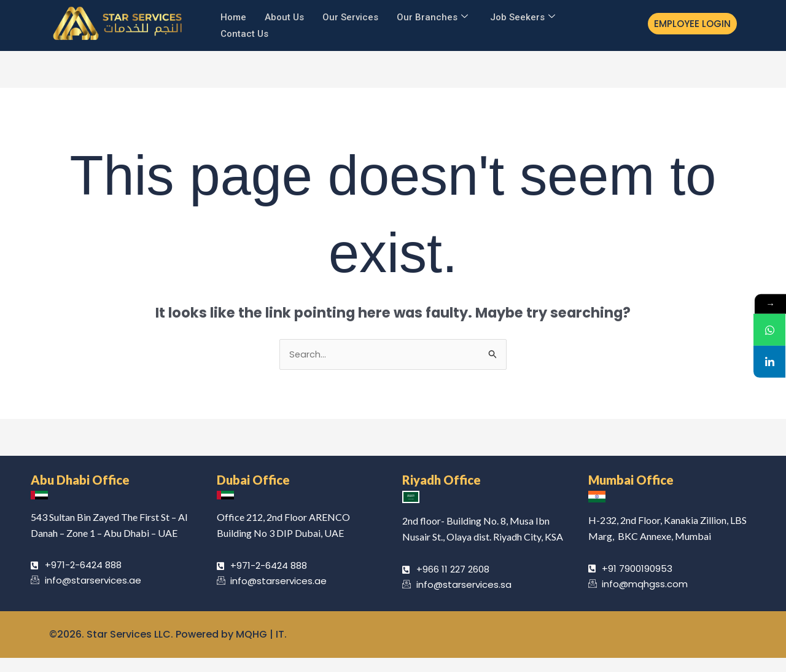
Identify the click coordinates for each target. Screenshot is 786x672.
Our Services (350, 16)
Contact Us (244, 31)
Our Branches (432, 16)
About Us (284, 16)
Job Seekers (523, 16)
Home (233, 16)
